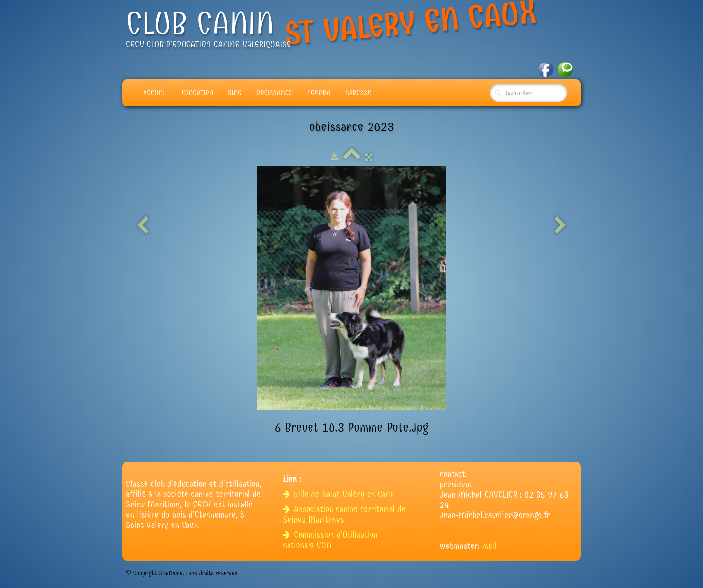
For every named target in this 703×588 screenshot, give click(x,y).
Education (198, 93)
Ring (235, 93)
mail (489, 546)
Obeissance (274, 93)
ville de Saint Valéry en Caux (340, 494)
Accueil (155, 93)
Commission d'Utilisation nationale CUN (330, 540)
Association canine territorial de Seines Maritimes (344, 515)
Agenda (319, 93)
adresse (358, 93)
